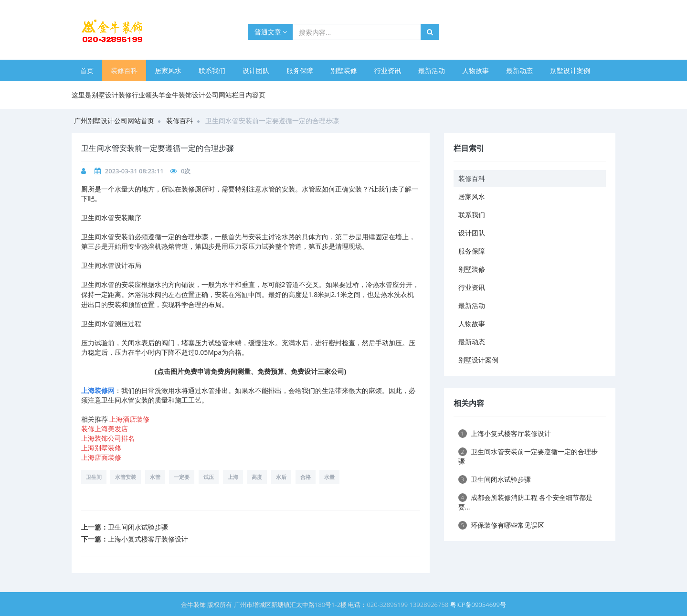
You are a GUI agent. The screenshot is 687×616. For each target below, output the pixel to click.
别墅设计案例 (570, 70)
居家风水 (168, 70)
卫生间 (94, 477)
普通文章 (271, 32)
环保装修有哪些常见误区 (501, 525)
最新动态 (519, 70)
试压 (209, 477)
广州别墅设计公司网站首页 (114, 121)
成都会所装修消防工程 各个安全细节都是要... (526, 502)
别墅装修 (344, 70)
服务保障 (300, 70)
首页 (87, 70)
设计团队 (256, 70)
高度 (257, 477)
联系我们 (212, 70)
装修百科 (124, 70)
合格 (306, 477)
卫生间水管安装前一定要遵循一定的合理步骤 (528, 456)
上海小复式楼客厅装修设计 (148, 539)
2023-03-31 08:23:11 (134, 171)
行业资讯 (388, 70)
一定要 (182, 477)
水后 (281, 477)
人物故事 (476, 70)
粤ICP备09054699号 (478, 605)
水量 (329, 477)
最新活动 (432, 70)
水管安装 (126, 477)
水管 (155, 477)
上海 (233, 477)
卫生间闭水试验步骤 (138, 527)
